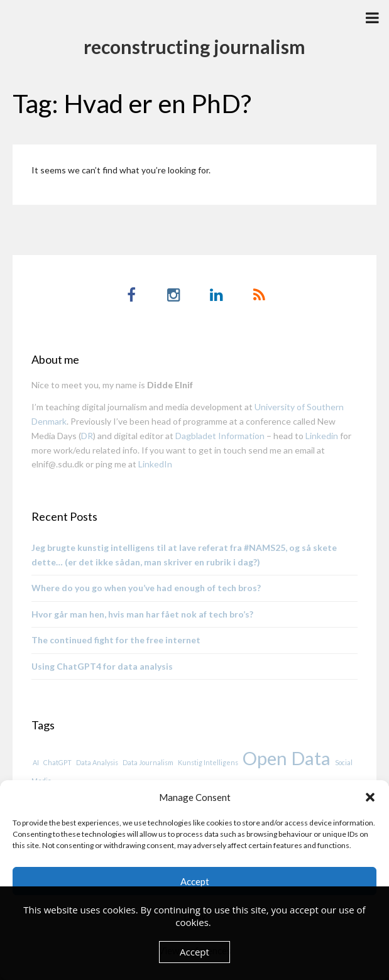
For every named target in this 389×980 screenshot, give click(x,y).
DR (87, 436)
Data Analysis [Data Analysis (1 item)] (97, 762)
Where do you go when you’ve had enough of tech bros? (146, 588)
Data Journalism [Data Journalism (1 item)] (148, 762)
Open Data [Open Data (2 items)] (287, 758)
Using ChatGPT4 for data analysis (102, 666)
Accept (195, 881)
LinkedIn (155, 464)
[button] (370, 797)
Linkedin (322, 436)
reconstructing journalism (194, 46)
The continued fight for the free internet (116, 640)
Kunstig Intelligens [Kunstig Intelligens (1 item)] (208, 762)
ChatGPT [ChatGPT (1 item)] (58, 762)
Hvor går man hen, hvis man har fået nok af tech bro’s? (142, 614)
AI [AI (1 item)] (36, 762)
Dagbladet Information (220, 436)
